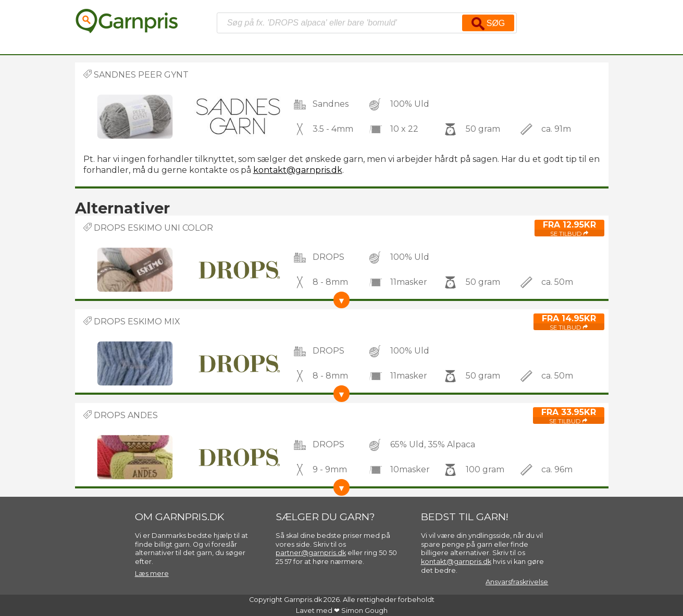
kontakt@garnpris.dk (298, 170)
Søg (488, 24)
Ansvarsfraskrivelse (517, 582)
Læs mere (152, 574)
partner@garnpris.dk (311, 553)
